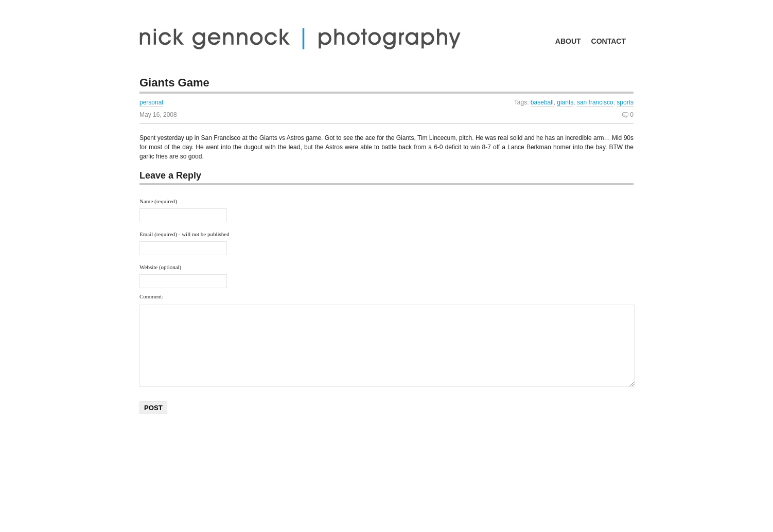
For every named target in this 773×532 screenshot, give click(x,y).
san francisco (595, 102)
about (568, 41)
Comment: (151, 296)
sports (625, 102)
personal (151, 102)
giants (565, 102)
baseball (542, 102)
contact (609, 41)
